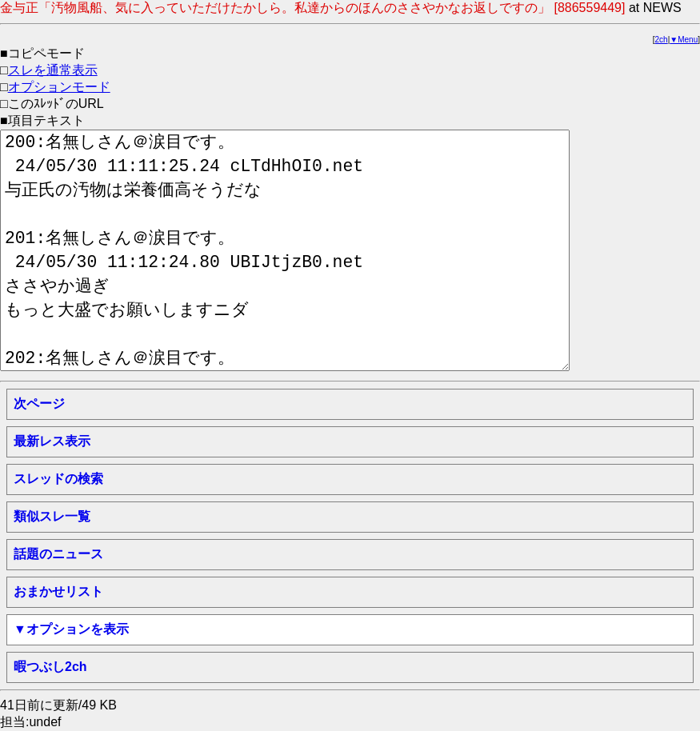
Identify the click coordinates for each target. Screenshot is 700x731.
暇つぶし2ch (50, 667)
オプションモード (59, 87)
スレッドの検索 (58, 479)
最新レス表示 (52, 441)
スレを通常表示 (53, 70)
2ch (662, 40)
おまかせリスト (58, 591)
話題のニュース (58, 554)
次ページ (39, 403)
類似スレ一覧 (52, 516)
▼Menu (684, 40)
